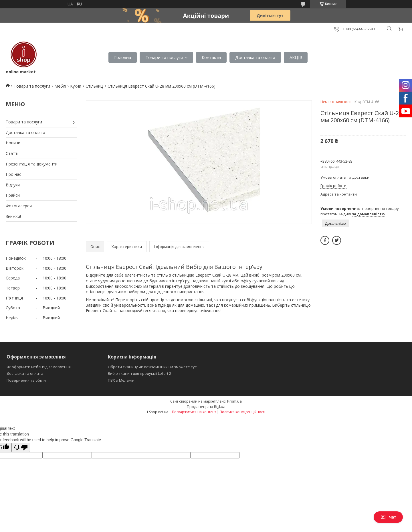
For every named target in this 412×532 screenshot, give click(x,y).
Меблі (60, 86)
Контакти (211, 57)
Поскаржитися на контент (194, 412)
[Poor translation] (21, 447)
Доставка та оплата (255, 57)
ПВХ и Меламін (121, 380)
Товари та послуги (164, 57)
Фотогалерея (19, 206)
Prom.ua (234, 401)
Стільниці (95, 86)
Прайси (13, 195)
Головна (123, 57)
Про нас (13, 174)
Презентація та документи (32, 164)
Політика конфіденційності (242, 412)
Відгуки (13, 185)
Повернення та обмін (26, 380)
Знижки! (13, 216)
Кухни (76, 86)
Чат (388, 517)
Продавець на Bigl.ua (206, 407)
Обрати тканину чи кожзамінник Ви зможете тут (152, 367)
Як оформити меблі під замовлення (39, 367)
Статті (12, 153)
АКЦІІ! (296, 57)
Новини (13, 143)
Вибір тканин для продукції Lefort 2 (139, 373)
